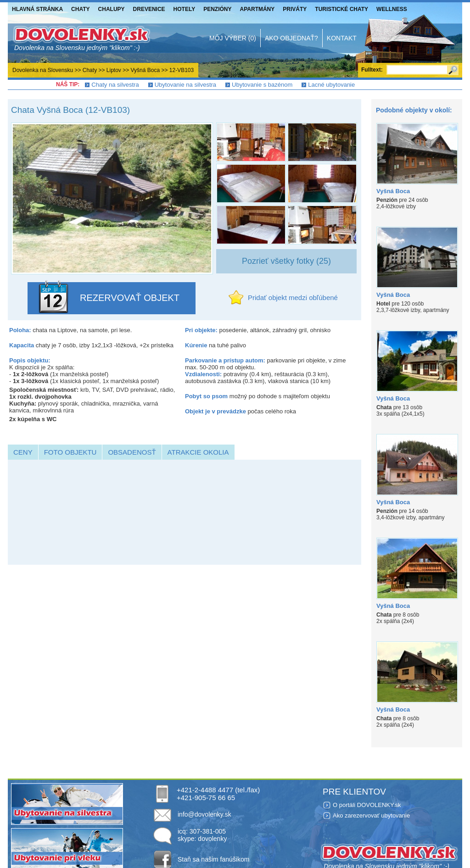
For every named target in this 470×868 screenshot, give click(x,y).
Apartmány (257, 9)
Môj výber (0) (233, 38)
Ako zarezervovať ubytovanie (371, 815)
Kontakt (342, 38)
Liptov (114, 70)
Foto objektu (70, 452)
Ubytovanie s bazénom (262, 85)
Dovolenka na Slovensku (43, 70)
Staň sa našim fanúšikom (213, 859)
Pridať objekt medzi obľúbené (293, 298)
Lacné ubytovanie (331, 85)
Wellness (392, 9)
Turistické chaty (341, 9)
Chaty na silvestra (115, 85)
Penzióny (217, 9)
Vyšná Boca (145, 70)
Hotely (185, 9)
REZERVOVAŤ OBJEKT (130, 298)
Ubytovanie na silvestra (185, 85)
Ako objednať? (291, 38)
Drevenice (149, 9)
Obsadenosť (132, 452)
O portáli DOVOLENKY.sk (367, 805)
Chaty (80, 9)
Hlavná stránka (37, 9)
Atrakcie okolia (198, 452)
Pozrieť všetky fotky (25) (286, 261)
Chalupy (112, 9)
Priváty (295, 9)
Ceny (23, 452)
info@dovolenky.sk (204, 814)
